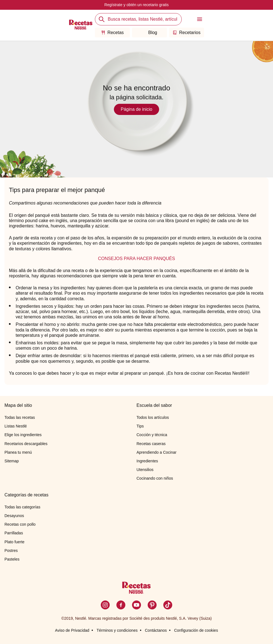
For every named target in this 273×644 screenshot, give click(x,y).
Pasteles (12, 559)
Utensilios (145, 470)
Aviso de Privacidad (72, 630)
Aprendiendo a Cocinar (156, 452)
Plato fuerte (15, 542)
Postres (11, 551)
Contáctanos (156, 630)
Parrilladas (14, 533)
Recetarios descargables (26, 444)
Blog (149, 33)
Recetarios (187, 33)
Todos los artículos (153, 417)
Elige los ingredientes (23, 435)
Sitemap (12, 461)
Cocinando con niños (155, 478)
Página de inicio (137, 109)
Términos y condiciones (117, 630)
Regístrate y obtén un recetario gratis (136, 5)
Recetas (112, 33)
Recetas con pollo (20, 524)
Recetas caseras (151, 444)
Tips (140, 426)
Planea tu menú (18, 452)
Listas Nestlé (16, 426)
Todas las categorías (22, 507)
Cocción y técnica (152, 435)
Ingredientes (147, 461)
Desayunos (14, 516)
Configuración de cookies (196, 630)
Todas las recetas (20, 417)
